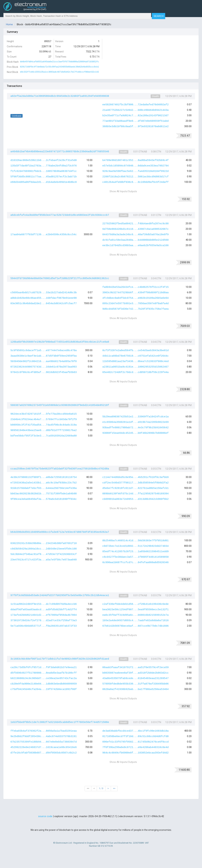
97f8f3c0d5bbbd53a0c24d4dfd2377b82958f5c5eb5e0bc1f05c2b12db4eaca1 (60, 595)
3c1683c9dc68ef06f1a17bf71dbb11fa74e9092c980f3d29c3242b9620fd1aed (60, 659)
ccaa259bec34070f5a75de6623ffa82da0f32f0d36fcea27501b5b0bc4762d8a (60, 469)
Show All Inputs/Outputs (123, 191)
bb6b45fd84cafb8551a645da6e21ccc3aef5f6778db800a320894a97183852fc (59, 62)
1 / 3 (101, 788)
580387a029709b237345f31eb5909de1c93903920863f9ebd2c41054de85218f (60, 405)
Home (9, 24)
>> (114, 788)
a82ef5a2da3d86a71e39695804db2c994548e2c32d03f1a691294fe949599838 (60, 96)
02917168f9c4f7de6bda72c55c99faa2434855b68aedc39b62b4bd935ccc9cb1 (59, 67)
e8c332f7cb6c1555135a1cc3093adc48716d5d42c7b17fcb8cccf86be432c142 (59, 72)
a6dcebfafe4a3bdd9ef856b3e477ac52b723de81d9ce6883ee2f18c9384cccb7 (60, 215)
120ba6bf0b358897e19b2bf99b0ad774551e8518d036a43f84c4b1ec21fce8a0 (60, 342)
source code (45, 816)
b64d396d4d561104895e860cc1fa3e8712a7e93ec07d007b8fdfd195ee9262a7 (60, 532)
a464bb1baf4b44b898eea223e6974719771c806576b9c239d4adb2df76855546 (60, 152)
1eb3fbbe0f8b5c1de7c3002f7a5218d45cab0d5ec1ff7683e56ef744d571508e (60, 722)
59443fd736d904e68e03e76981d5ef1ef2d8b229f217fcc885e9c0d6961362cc (60, 278)
